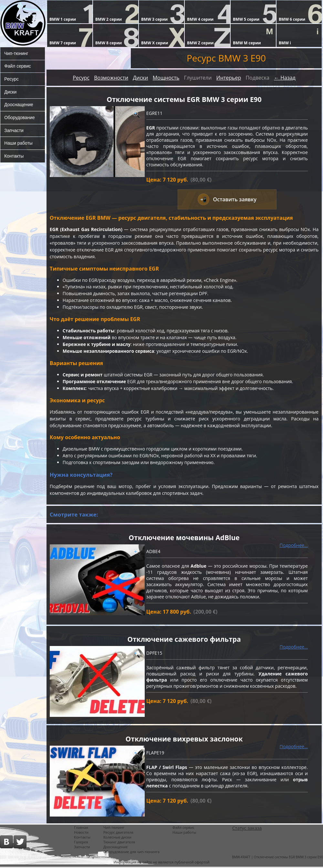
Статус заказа (247, 829)
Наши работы (18, 144)
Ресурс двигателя (118, 834)
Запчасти (14, 131)
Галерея (81, 843)
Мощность (166, 78)
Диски (10, 92)
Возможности (111, 78)
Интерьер (229, 78)
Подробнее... (294, 546)
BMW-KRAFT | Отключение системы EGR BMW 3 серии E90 (277, 858)
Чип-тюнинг (16, 53)
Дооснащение (19, 105)
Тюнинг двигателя (119, 843)
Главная (81, 829)
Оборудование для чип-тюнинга (131, 853)
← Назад (285, 78)
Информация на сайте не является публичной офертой (162, 863)
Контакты (14, 157)
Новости (81, 834)
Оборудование (20, 118)
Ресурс (11, 79)
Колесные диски (117, 838)
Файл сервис (18, 66)
